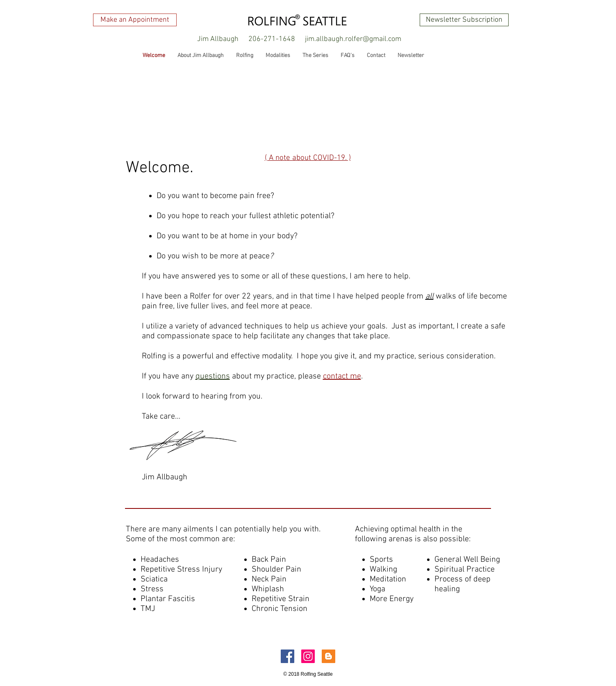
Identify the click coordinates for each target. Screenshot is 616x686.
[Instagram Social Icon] (308, 656)
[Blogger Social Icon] (328, 656)
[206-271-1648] (272, 39)
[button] (218, 39)
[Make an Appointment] (135, 20)
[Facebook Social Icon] (288, 656)
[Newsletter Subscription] (464, 20)
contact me (342, 376)
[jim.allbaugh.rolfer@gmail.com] (353, 39)
